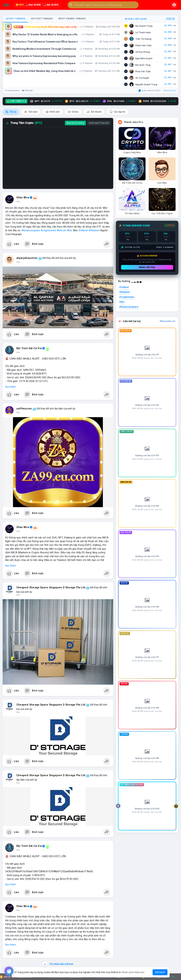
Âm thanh (94, 112)
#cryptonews (48, 230)
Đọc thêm (11, 387)
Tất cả (11, 112)
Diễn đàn (27, 90)
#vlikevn (83, 230)
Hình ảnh (53, 112)
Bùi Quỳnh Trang (144, 26)
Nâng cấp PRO (147, 267)
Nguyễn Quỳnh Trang (146, 84)
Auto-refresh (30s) (149, 90)
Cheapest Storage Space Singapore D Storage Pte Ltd (51, 587)
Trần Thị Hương (143, 39)
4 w (18, 202)
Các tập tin (117, 112)
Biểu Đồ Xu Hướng (75, 123)
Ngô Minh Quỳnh (144, 58)
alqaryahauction (27, 258)
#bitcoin (61, 230)
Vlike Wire (23, 198)
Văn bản (31, 112)
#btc (70, 230)
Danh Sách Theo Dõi (99, 123)
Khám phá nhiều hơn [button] (133, 972)
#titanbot (94, 230)
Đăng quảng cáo (168, 321)
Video (73, 112)
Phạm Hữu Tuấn (143, 45)
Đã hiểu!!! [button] (160, 972)
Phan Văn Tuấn (143, 71)
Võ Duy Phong (143, 52)
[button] (103, 5)
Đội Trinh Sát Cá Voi (29, 348)
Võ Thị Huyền (142, 78)
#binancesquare (31, 230)
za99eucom (24, 409)
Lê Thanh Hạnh (143, 32)
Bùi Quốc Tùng (143, 65)
